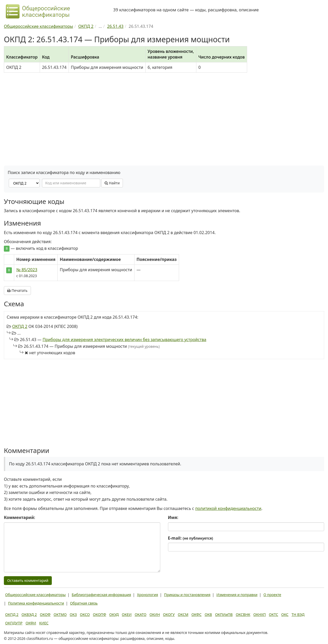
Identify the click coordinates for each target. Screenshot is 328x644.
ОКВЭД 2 (29, 614)
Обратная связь (84, 603)
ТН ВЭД (298, 614)
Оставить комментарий (28, 580)
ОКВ (208, 614)
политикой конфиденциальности (228, 508)
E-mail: (191, 538)
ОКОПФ (100, 614)
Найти (112, 183)
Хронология (148, 595)
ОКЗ (73, 614)
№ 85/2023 (27, 270)
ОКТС (274, 614)
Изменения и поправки (237, 595)
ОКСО (85, 614)
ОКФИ (31, 623)
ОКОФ (45, 614)
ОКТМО (60, 614)
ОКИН (155, 614)
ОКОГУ (169, 614)
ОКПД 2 (20, 326)
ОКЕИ (127, 614)
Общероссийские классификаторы (35, 595)
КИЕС (44, 623)
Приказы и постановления (187, 595)
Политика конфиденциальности (36, 603)
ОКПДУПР (14, 623)
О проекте (272, 595)
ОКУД (114, 614)
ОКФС (196, 614)
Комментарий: (19, 517)
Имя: (173, 517)
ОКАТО (141, 614)
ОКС (285, 614)
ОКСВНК (243, 614)
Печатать (17, 290)
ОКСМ (183, 614)
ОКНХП (259, 614)
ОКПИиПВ (224, 614)
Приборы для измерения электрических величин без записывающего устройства (124, 340)
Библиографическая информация (101, 595)
